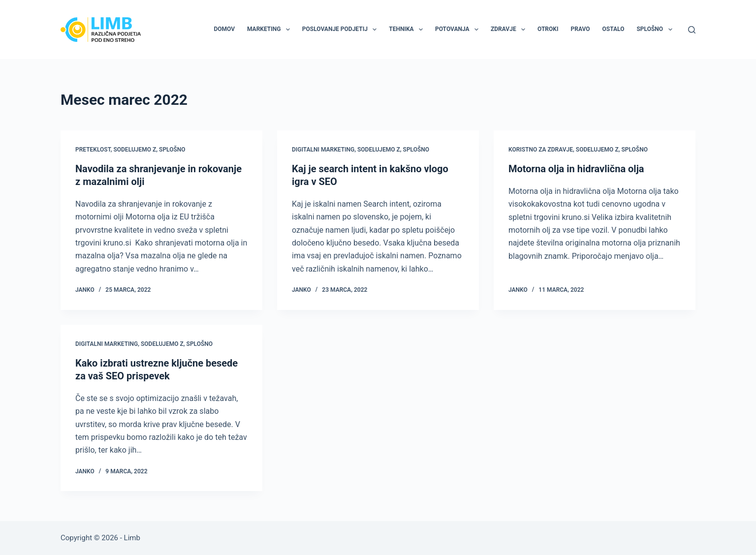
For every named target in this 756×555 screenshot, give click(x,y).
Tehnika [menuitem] (408, 30)
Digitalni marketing (323, 150)
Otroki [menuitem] (548, 29)
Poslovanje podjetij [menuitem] (341, 30)
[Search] (692, 30)
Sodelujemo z (135, 150)
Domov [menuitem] (224, 29)
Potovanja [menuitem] (459, 30)
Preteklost (93, 150)
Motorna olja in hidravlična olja (576, 169)
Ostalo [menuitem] (614, 29)
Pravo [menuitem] (580, 29)
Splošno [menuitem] (656, 30)
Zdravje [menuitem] (510, 30)
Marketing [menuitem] (270, 30)
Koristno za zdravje (541, 150)
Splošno (172, 150)
